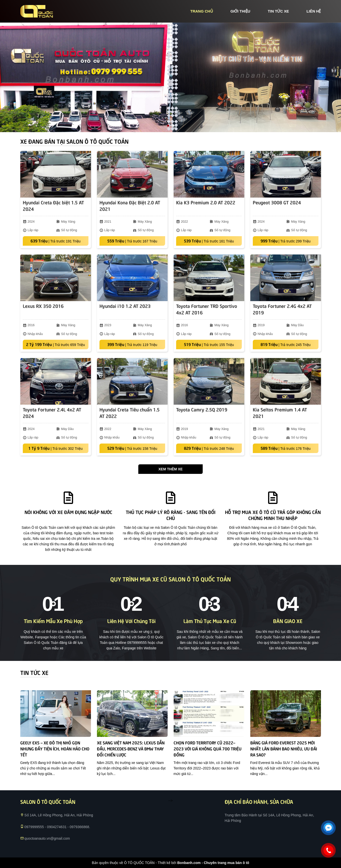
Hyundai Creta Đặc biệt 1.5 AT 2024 (53, 205)
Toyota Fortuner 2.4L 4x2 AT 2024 (52, 413)
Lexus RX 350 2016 (43, 306)
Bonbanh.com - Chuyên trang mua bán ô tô (213, 863)
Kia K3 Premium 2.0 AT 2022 (206, 202)
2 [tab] (173, 126)
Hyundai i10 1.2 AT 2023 (125, 306)
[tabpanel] (170, 77)
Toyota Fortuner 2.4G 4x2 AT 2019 (282, 309)
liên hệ (314, 11)
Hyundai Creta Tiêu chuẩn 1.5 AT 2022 (130, 413)
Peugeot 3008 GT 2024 (277, 202)
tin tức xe (278, 11)
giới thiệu (240, 11)
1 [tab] (168, 126)
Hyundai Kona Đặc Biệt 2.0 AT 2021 (130, 205)
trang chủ (201, 11)
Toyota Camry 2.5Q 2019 (202, 409)
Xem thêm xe (170, 469)
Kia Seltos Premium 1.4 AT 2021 (280, 413)
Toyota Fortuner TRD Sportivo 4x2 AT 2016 (207, 309)
